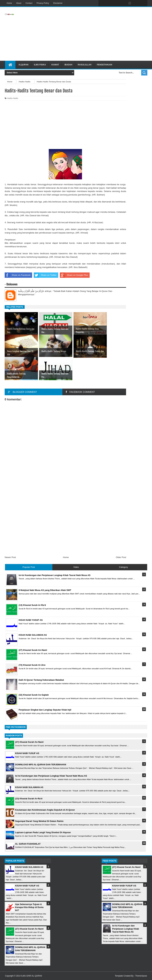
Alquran (23, 65)
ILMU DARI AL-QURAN (32, 976)
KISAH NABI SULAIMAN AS (29, 787)
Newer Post (10, 557)
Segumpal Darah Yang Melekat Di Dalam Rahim (39, 821)
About (19, 3)
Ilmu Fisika (40, 65)
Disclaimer (58, 3)
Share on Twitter (45, 275)
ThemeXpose (141, 976)
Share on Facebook (18, 275)
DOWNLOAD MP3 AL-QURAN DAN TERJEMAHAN (41, 765)
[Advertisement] (98, 34)
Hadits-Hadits (13, 98)
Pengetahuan (104, 65)
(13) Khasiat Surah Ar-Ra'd (29, 799)
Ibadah (68, 65)
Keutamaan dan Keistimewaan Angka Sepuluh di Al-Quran (45, 810)
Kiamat (55, 65)
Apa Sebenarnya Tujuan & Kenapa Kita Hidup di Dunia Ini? (29, 907)
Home (9, 3)
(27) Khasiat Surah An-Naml (29, 742)
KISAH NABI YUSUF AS (27, 753)
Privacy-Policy (43, 3)
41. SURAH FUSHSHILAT (28, 844)
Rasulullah (84, 65)
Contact (29, 3)
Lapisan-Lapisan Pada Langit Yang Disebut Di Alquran (43, 832)
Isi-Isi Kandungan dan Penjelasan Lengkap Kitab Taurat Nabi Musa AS (51, 776)
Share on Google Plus (74, 275)
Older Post (121, 557)
